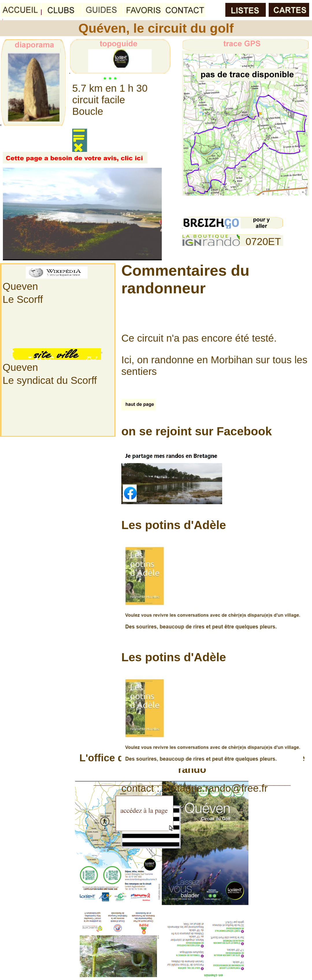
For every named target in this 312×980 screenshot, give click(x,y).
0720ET (263, 241)
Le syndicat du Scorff (50, 380)
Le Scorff (23, 299)
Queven (20, 286)
